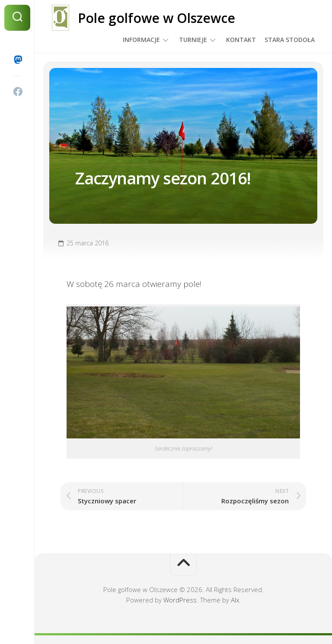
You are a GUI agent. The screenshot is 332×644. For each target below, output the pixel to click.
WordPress (180, 600)
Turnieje (193, 40)
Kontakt (241, 40)
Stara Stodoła (290, 40)
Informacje (141, 40)
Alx (235, 600)
